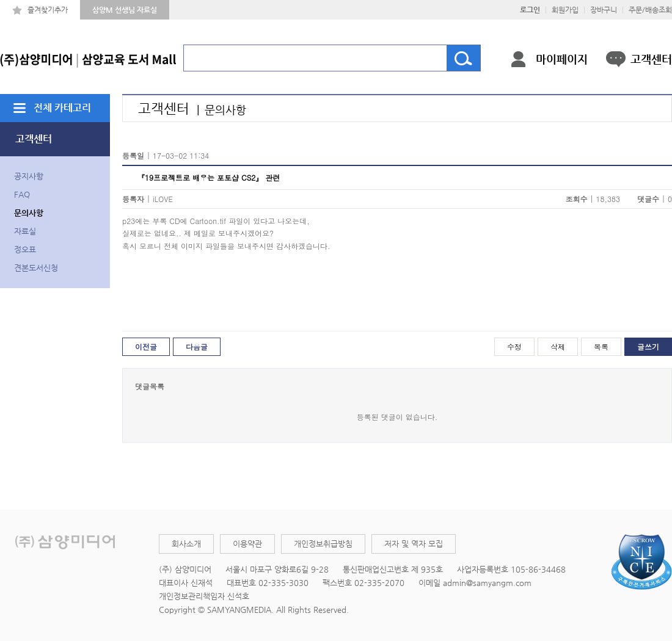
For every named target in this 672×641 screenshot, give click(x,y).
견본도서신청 (36, 268)
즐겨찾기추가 (48, 10)
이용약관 (247, 544)
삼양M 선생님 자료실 (125, 10)
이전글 (146, 346)
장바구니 (604, 10)
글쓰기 (648, 346)
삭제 (558, 346)
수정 (514, 346)
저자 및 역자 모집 (414, 544)
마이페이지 (562, 59)
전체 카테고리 (62, 108)
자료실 (25, 231)
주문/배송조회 (650, 10)
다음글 (197, 346)
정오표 (25, 249)
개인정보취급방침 (323, 544)
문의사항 (29, 213)
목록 (601, 346)
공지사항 (29, 176)
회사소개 (186, 544)
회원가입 (565, 10)
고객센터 (651, 59)
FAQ (22, 194)
